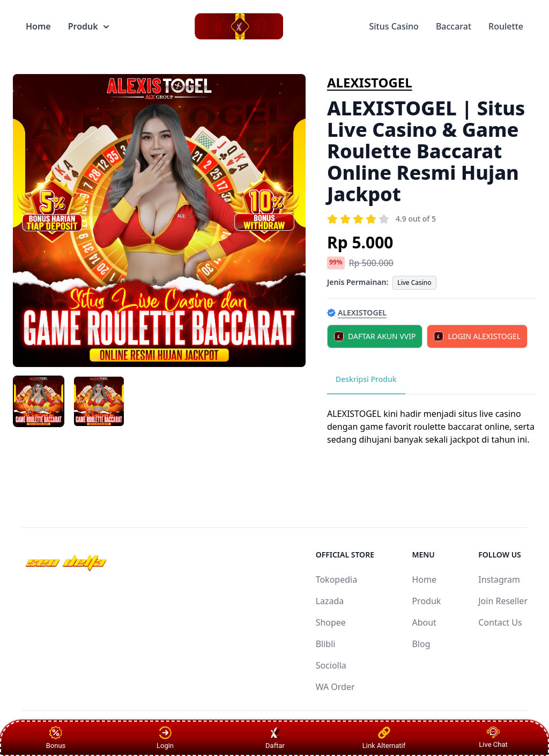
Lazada (330, 601)
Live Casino (414, 282)
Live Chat (493, 737)
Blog (421, 644)
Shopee (331, 622)
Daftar (276, 738)
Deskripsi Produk (366, 379)
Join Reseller (503, 601)
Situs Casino (394, 26)
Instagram (499, 579)
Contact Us (500, 622)
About (424, 622)
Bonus (56, 738)
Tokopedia (337, 579)
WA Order (335, 687)
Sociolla (331, 665)
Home (38, 26)
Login (165, 738)
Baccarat (454, 26)
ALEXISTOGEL (370, 82)
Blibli (326, 644)
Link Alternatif (384, 738)
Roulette (506, 26)
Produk (88, 26)
